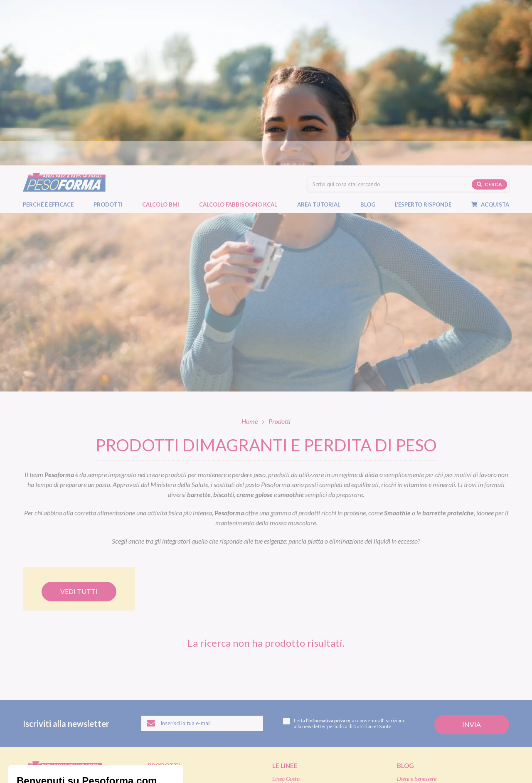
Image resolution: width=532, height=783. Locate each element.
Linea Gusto (286, 613)
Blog (372, 46)
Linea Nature (287, 623)
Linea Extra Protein (295, 642)
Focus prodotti (414, 623)
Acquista (494, 46)
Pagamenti (285, 705)
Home (250, 256)
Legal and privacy (84, 760)
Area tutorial (323, 46)
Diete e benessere (417, 613)
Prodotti (112, 46)
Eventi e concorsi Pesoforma (429, 652)
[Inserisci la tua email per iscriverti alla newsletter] (202, 558)
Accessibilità (159, 760)
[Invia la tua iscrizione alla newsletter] (472, 559)
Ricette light (411, 633)
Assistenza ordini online (299, 715)
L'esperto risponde (429, 696)
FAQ (403, 709)
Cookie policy (124, 760)
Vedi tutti (79, 426)
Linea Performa (290, 633)
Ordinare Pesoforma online (303, 696)
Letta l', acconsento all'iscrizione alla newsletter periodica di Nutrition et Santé (344, 558)
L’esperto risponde (423, 46)
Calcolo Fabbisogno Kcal (238, 46)
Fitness (405, 642)
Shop (281, 682)
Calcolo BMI (161, 46)
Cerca (489, 26)
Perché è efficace (48, 46)
